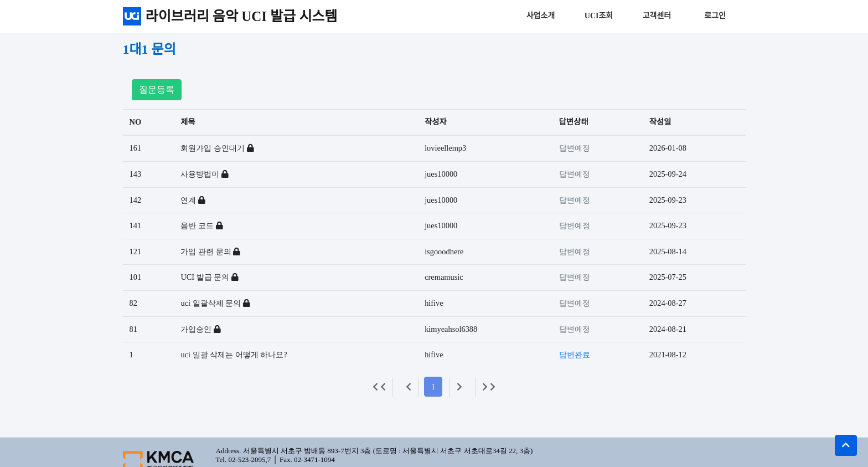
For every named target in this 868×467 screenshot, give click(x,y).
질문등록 (157, 89)
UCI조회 (599, 16)
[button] (846, 445)
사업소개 (541, 16)
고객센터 (657, 16)
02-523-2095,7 (249, 460)
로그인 (715, 16)
